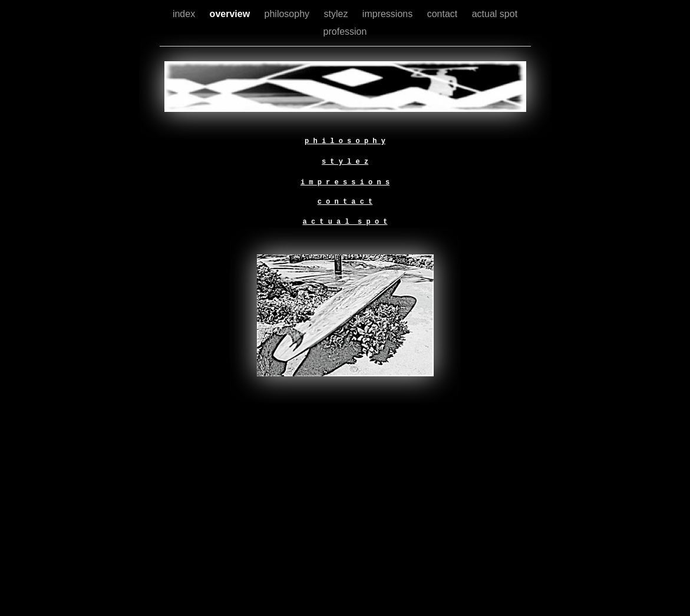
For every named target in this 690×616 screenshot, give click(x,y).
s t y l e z (345, 162)
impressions (389, 14)
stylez (337, 14)
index (185, 14)
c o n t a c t (345, 202)
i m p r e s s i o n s (345, 183)
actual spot (495, 14)
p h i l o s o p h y (345, 141)
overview (231, 14)
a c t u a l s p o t (345, 222)
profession (345, 32)
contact (444, 14)
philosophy (288, 14)
